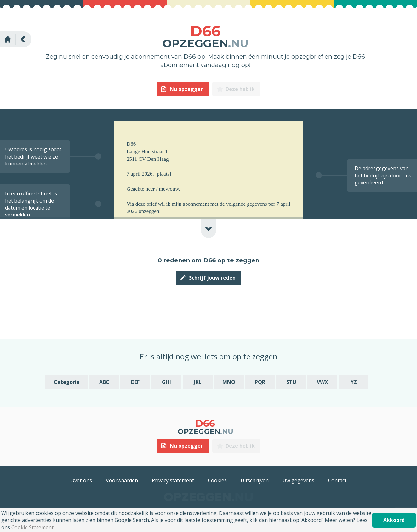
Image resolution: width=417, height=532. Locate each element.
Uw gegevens (298, 480)
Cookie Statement (32, 527)
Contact (337, 480)
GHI (166, 382)
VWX (323, 382)
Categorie (67, 382)
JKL (198, 382)
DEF (135, 382)
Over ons (81, 480)
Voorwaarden (122, 480)
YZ (354, 382)
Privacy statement (173, 480)
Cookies (217, 480)
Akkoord (394, 520)
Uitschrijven (255, 480)
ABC (104, 382)
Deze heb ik (240, 89)
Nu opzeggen (187, 89)
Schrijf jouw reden (212, 278)
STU (291, 382)
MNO (229, 382)
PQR (260, 382)
